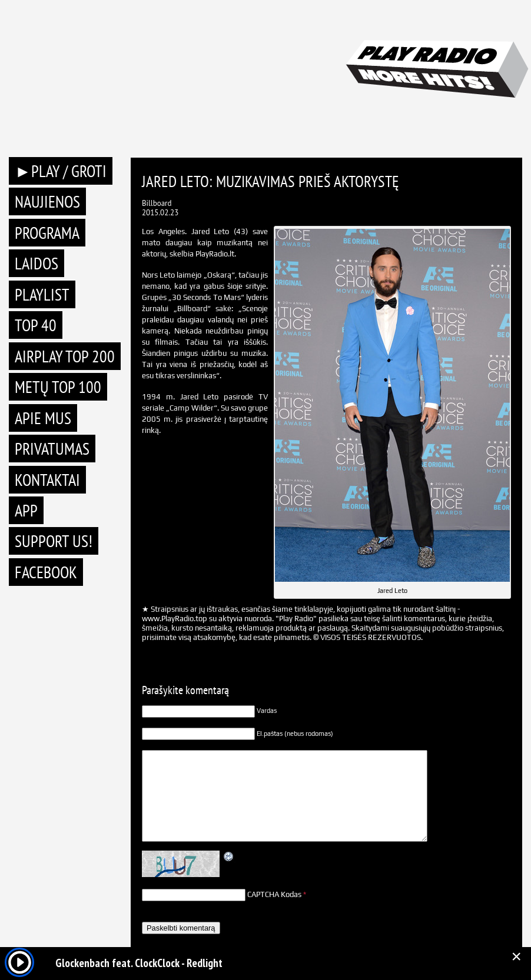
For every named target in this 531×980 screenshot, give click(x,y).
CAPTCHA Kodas (274, 894)
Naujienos (47, 201)
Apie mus (43, 418)
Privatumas (52, 449)
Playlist (42, 294)
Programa (47, 233)
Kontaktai (47, 480)
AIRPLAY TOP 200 (65, 356)
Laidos (36, 263)
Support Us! (54, 541)
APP (26, 510)
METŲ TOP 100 (58, 387)
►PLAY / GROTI (61, 171)
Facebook (46, 572)
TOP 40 (36, 325)
